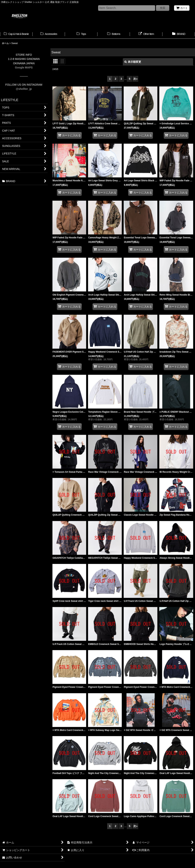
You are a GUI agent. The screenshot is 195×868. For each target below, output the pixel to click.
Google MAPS (24, 68)
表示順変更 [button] (133, 62)
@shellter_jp (24, 89)
